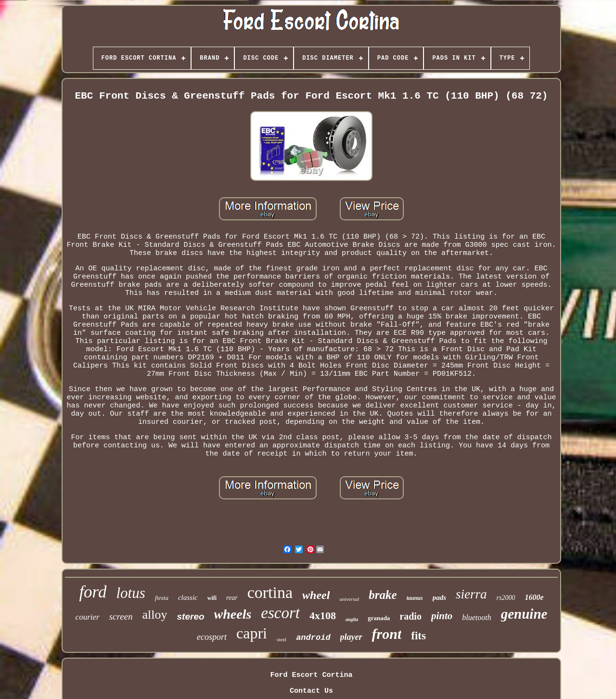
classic (188, 597)
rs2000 (506, 598)
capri (252, 633)
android (313, 638)
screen (121, 616)
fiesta (162, 598)
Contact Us (311, 691)
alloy (155, 615)
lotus (130, 593)
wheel (316, 595)
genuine (524, 614)
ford (93, 592)
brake (383, 595)
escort (280, 613)
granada (379, 618)
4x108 (323, 616)
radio (411, 616)
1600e (534, 597)
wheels (233, 614)
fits (418, 636)
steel (282, 639)
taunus (415, 598)
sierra (471, 594)
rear (232, 598)
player (351, 637)
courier (88, 617)
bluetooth (476, 617)
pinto (442, 616)
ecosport (212, 637)
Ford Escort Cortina (311, 675)
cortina (270, 592)
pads (439, 597)
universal (349, 599)
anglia (352, 619)
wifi (212, 598)
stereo (191, 616)
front (387, 634)
